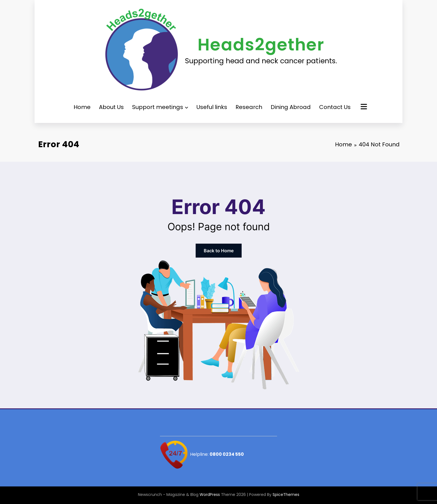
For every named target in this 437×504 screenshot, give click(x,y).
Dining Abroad (291, 107)
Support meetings (160, 107)
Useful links (212, 107)
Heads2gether (261, 45)
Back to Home (219, 251)
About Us (111, 107)
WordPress (210, 495)
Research (249, 107)
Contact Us (335, 107)
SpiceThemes (286, 495)
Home (82, 107)
